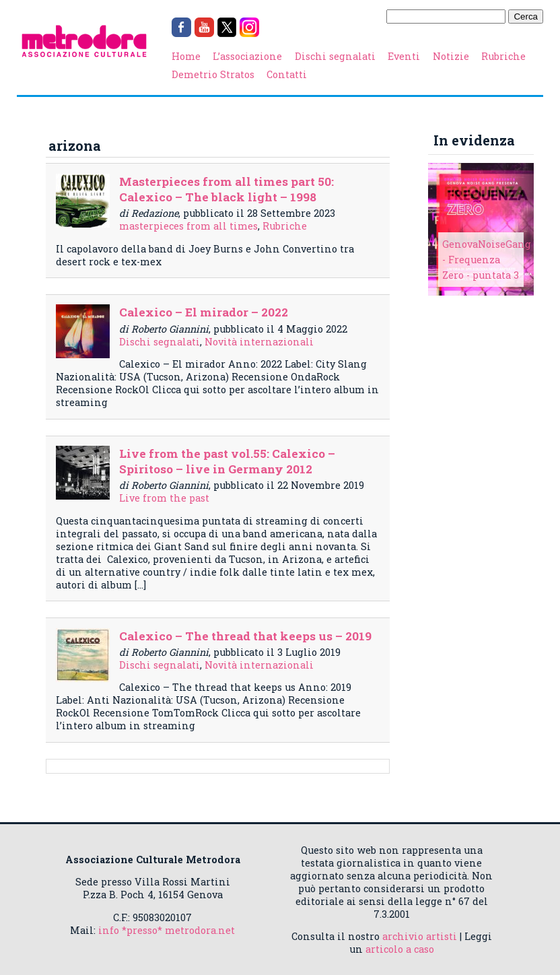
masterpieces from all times (188, 226)
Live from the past (164, 498)
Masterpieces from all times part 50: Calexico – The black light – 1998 (226, 189)
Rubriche (503, 56)
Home (186, 56)
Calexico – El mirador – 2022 (204, 312)
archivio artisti (420, 936)
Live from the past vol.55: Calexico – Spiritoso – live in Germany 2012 (227, 461)
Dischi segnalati (335, 56)
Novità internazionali (259, 342)
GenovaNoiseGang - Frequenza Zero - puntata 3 (487, 260)
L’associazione (247, 56)
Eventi (404, 56)
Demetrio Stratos (213, 74)
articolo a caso (400, 949)
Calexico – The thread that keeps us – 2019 (245, 636)
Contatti (287, 74)
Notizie (451, 56)
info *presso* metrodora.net (167, 930)
